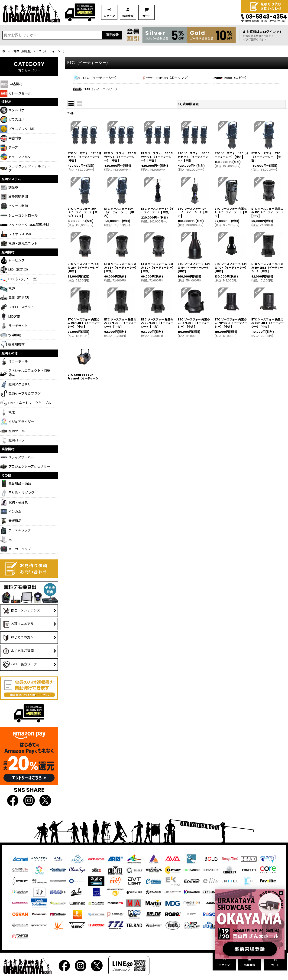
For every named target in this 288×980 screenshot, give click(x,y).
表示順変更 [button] (189, 104)
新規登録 (128, 16)
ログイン (109, 16)
